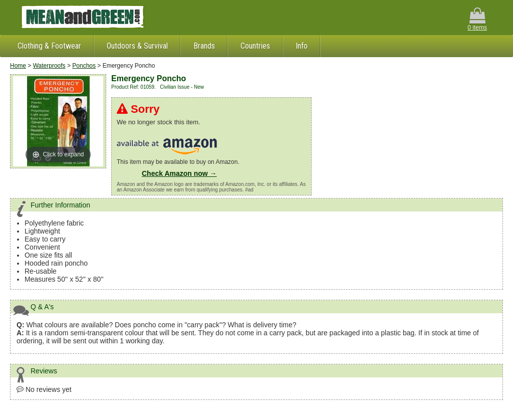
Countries (255, 46)
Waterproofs (49, 66)
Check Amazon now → (179, 173)
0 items (477, 19)
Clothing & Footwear (49, 46)
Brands (204, 46)
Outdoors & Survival (137, 46)
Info (302, 46)
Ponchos (84, 66)
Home (18, 66)
